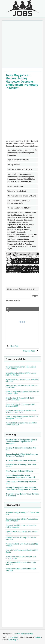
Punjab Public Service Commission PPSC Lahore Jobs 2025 (21, 424)
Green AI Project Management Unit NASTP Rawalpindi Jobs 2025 (22, 418)
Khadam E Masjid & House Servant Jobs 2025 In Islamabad (21, 526)
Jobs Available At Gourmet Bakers (19, 471)
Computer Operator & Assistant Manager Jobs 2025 (21, 563)
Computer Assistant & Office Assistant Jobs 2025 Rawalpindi (22, 520)
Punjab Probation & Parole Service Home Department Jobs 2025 (21, 411)
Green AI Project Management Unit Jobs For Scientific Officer (22, 393)
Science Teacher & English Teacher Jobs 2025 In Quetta (21, 557)
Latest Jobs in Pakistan (24, 634)
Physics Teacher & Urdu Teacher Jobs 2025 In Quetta (22, 545)
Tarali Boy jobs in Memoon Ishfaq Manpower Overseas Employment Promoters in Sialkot (22, 82)
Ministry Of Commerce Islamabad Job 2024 (21, 449)
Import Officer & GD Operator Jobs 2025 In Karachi (21, 532)
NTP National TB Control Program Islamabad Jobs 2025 (22, 380)
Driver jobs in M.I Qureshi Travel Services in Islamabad (22, 495)
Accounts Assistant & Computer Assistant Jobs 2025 (21, 539)
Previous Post (29, 351)
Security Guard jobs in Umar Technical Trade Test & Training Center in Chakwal (22, 489)
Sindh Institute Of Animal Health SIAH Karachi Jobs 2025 (20, 399)
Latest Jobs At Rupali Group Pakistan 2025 (21, 482)
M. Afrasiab (14, 637)
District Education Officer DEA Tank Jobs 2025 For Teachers (21, 374)
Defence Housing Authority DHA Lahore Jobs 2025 (22, 514)
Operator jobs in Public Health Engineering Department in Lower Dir (20, 476)
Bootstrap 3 (13, 640)
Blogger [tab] (35, 296)
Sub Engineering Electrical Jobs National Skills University (21, 368)
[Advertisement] (22, 44)
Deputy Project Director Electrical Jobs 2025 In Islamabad (22, 386)
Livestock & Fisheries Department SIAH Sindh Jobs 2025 (20, 405)
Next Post (14, 346)
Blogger (38, 637)
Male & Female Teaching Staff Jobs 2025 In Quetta (22, 551)
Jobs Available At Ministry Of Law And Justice (21, 466)
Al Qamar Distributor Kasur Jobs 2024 (21, 460)
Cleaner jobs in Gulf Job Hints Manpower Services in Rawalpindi (22, 455)
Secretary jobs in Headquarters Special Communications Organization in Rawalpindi (21, 442)
